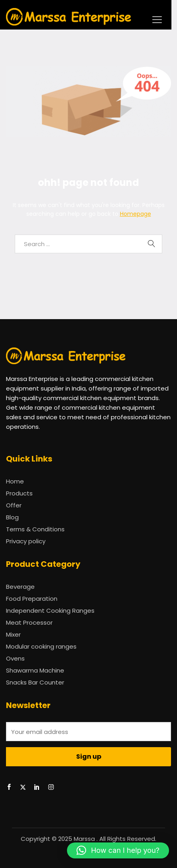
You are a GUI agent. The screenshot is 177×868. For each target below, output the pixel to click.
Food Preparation (32, 599)
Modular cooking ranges (41, 646)
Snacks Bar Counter (35, 682)
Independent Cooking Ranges (50, 611)
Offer (14, 505)
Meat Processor (29, 622)
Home (15, 481)
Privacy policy (26, 541)
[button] (118, 850)
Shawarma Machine (35, 670)
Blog (12, 517)
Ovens (15, 658)
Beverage (20, 587)
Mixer (13, 634)
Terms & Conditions (35, 529)
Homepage (136, 214)
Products (19, 493)
